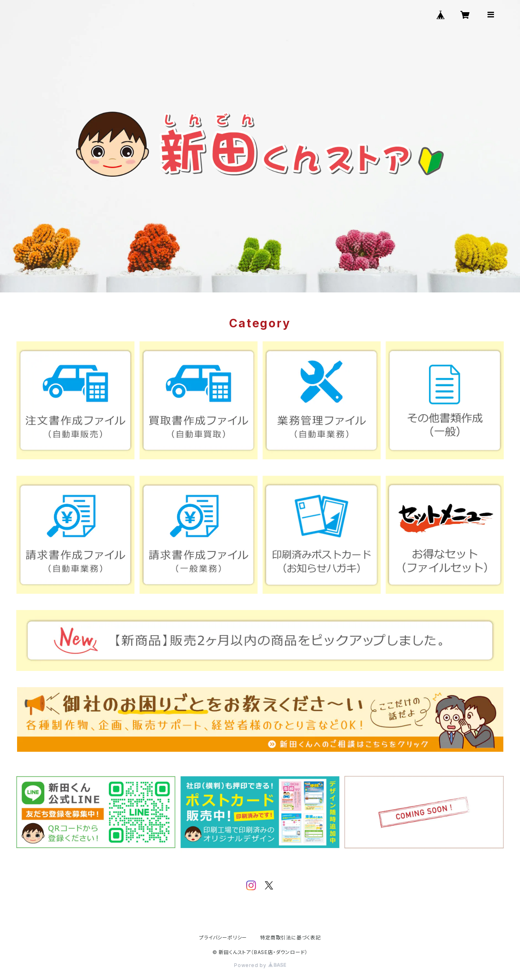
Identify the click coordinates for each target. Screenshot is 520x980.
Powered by (260, 965)
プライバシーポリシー (223, 938)
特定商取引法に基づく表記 (290, 938)
